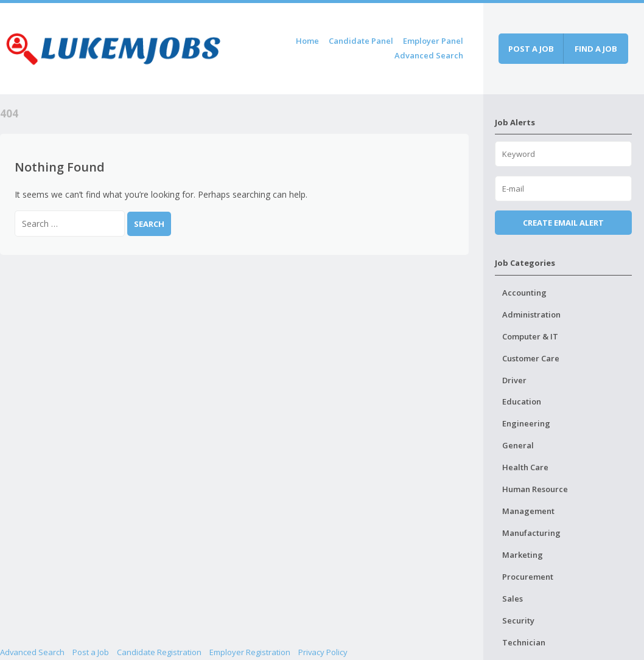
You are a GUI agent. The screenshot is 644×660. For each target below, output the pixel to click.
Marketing (523, 555)
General (518, 445)
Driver (514, 380)
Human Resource (535, 489)
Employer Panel (433, 41)
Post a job (531, 49)
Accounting (524, 293)
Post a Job (91, 652)
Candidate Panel (361, 41)
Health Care (525, 467)
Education (522, 401)
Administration (531, 314)
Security (518, 620)
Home (307, 41)
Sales (513, 599)
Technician (524, 642)
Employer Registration (250, 652)
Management (528, 511)
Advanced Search (429, 55)
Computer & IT (530, 336)
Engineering (526, 423)
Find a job (596, 49)
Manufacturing (531, 533)
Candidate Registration (159, 652)
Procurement (528, 577)
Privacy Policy (323, 652)
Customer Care (531, 358)
